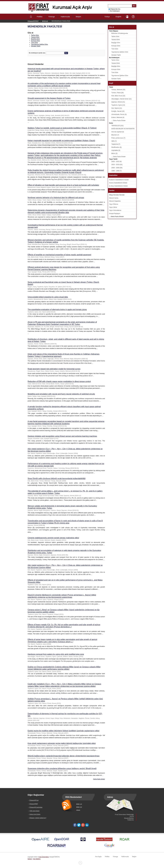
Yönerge (52, 17)
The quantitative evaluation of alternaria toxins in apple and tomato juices (57, 310)
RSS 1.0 (79, 804)
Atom (78, 810)
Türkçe (107, 17)
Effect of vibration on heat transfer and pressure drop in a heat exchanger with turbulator (63, 185)
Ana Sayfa (98, 857)
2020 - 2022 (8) (117, 161)
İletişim (78, 17)
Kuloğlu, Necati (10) (118, 111)
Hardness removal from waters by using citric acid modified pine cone (56, 654)
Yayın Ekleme (114, 204)
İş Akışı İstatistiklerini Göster (119, 186)
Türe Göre (35, 42)
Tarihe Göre (35, 35)
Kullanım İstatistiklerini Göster (119, 180)
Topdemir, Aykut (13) (118, 105)
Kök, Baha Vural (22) (118, 96)
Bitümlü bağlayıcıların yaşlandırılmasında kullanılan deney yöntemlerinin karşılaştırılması (64, 756)
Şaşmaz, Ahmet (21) (118, 102)
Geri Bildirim (37, 859)
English (118, 17)
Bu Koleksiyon (114, 11)
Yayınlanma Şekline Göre (39, 44)
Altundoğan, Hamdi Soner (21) (122, 99)
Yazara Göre (35, 37)
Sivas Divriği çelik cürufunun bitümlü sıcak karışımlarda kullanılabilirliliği (57, 479)
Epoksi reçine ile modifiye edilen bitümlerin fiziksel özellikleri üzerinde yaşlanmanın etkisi (64, 731)
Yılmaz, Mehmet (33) (118, 90)
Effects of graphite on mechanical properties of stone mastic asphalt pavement (59, 255)
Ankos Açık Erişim (35, 814)
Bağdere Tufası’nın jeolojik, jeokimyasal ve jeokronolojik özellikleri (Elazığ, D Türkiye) (62, 128)
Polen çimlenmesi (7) (118, 138)
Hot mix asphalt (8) (118, 132)
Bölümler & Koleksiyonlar (120, 33)
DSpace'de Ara (114, 9)
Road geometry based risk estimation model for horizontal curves (54, 369)
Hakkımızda (65, 17)
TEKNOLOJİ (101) (118, 126)
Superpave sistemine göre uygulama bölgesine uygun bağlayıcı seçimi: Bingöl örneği (62, 768)
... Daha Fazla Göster (119, 121)
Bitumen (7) (115, 135)
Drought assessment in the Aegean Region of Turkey (49, 98)
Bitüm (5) (115, 153)
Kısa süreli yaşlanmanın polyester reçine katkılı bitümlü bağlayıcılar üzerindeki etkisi (62, 743)
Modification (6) (117, 147)
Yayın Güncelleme (115, 210)
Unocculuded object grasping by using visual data (48, 297)
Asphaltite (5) (116, 150)
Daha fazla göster (99, 779)
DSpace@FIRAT (33, 21)
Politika (40, 17)
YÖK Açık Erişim (34, 811)
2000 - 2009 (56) (117, 168)
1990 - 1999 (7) (117, 171)
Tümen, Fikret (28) (118, 93)
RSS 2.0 (79, 807)
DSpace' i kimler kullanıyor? (38, 818)
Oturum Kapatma (115, 201)
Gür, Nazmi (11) (117, 108)
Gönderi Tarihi (36, 46)
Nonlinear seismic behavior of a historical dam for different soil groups (56, 198)
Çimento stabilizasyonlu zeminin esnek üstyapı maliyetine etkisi (53, 538)
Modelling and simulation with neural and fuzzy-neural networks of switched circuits (61, 394)
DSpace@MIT (34, 804)
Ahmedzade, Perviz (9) (119, 114)
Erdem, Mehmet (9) (118, 117)
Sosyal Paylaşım (115, 213)
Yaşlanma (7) (116, 144)
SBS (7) (114, 141)
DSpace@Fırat (34, 800)
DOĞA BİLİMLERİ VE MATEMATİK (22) (123, 129)
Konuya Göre (36, 41)
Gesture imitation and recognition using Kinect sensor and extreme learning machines (62, 436)
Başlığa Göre (35, 39)
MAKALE (45, 21)
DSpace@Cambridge (36, 807)
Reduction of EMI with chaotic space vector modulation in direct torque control (59, 381)
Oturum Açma (114, 198)
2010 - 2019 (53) (117, 165)
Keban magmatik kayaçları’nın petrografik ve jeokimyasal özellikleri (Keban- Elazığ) (61, 141)
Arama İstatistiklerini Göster (118, 183)
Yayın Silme (113, 207)
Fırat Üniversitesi (44, 857)
